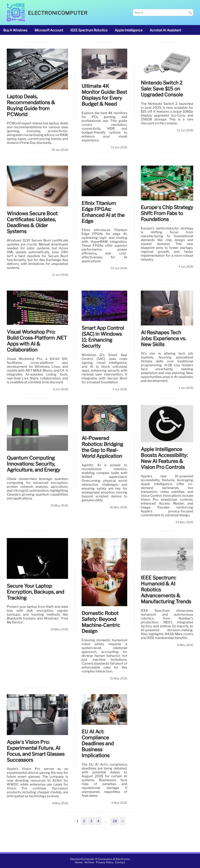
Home (79, 863)
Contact (120, 863)
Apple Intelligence (129, 30)
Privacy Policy (105, 863)
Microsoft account (49, 30)
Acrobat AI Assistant (165, 30)
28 (115, 821)
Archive (89, 863)
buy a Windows (15, 30)
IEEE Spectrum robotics (89, 30)
